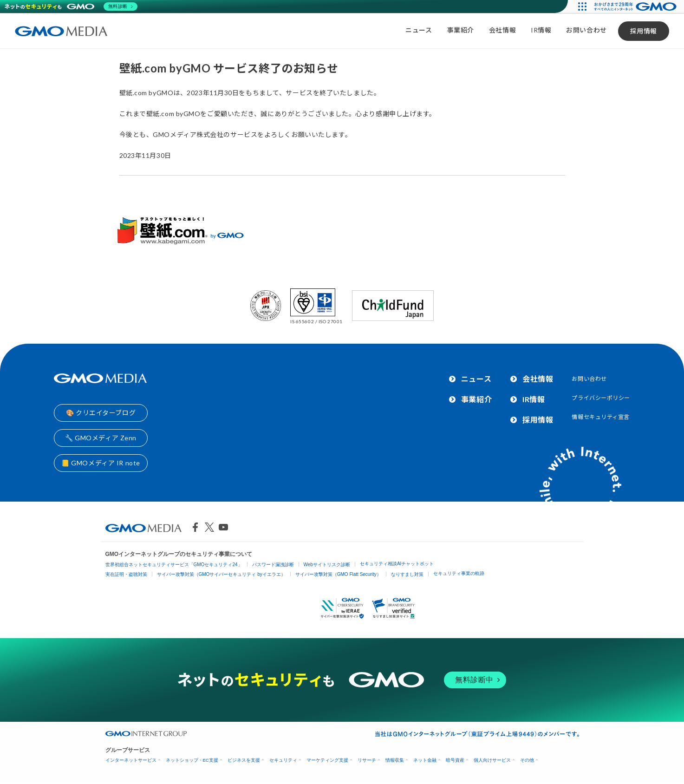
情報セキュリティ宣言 (601, 417)
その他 (527, 760)
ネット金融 (425, 760)
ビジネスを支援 (244, 760)
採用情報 (644, 31)
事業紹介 (461, 30)
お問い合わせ (586, 30)
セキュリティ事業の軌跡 (459, 573)
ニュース (419, 30)
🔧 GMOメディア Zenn (101, 438)
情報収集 (395, 760)
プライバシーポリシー (601, 398)
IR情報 (541, 30)
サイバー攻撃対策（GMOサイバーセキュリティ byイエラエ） (221, 574)
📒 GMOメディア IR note (101, 463)
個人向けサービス (492, 760)
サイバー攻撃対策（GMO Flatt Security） (338, 574)
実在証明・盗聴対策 (126, 574)
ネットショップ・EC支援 (192, 760)
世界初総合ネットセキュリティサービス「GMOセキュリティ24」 (174, 565)
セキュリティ (283, 760)
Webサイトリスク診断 (327, 565)
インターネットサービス (131, 760)
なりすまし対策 (407, 574)
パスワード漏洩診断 (273, 565)
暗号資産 (455, 760)
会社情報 (502, 30)
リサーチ (367, 760)
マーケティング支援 (327, 760)
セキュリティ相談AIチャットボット (397, 564)
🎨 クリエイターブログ (101, 413)
